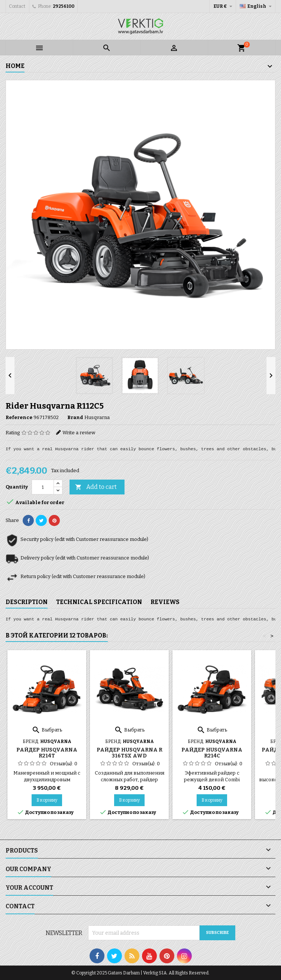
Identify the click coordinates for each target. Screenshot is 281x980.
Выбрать (47, 730)
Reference (19, 417)
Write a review (79, 433)
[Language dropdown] (257, 6)
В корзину (47, 800)
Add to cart (96, 487)
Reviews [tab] (165, 602)
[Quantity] (43, 487)
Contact (17, 6)
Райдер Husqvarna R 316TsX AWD (130, 753)
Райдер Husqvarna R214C (212, 753)
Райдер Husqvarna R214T (47, 753)
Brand (75, 417)
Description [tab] (27, 602)
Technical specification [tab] (99, 602)
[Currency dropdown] (224, 6)
